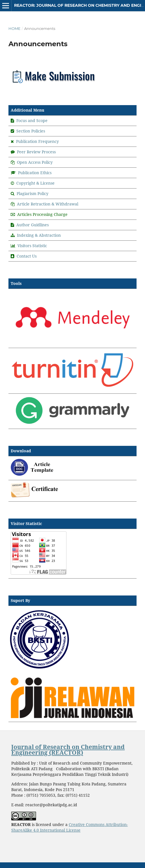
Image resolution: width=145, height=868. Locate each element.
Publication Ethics (35, 173)
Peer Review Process (36, 152)
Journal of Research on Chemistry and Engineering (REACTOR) (68, 750)
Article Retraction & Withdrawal (48, 204)
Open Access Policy (35, 162)
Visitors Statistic (32, 246)
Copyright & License (35, 183)
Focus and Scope (32, 120)
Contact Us (27, 256)
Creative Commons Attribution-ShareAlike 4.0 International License (70, 827)
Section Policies (31, 131)
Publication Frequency (37, 141)
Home (14, 28)
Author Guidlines (33, 225)
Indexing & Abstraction (39, 235)
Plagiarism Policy (33, 193)
